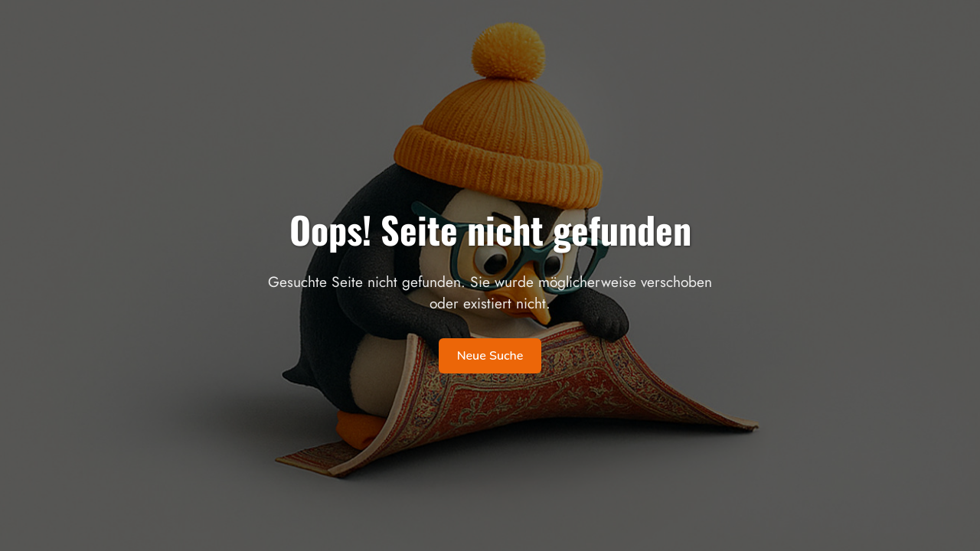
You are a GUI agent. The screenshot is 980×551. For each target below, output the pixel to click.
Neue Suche (490, 356)
